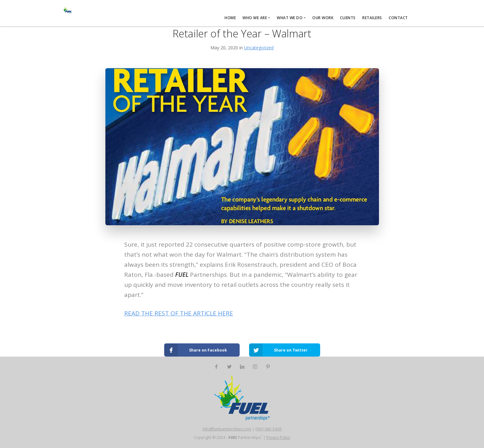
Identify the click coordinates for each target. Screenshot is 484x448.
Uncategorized (259, 48)
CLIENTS (348, 18)
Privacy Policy (278, 437)
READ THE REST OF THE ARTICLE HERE (179, 313)
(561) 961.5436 (268, 429)
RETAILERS (372, 18)
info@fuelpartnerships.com (227, 429)
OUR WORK (323, 18)
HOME (230, 18)
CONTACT (398, 18)
